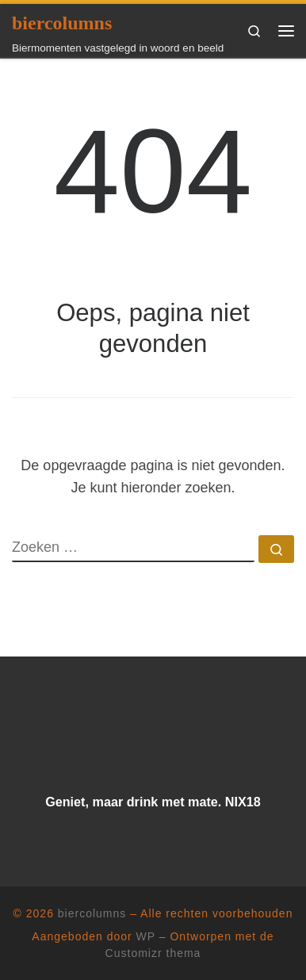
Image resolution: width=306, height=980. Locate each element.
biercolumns (92, 913)
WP (146, 936)
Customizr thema (153, 953)
